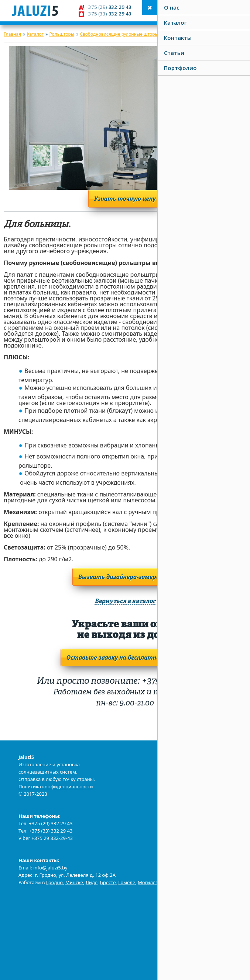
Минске (74, 882)
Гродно (54, 882)
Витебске (177, 882)
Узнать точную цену (125, 199)
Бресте (108, 882)
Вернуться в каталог (125, 601)
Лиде (92, 882)
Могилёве (149, 882)
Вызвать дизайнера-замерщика (125, 577)
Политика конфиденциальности (56, 787)
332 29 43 (108, 7)
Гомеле (127, 882)
